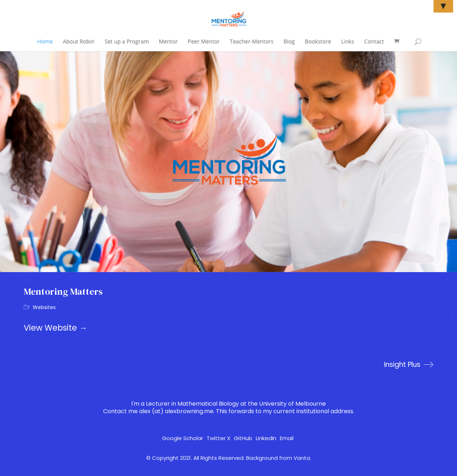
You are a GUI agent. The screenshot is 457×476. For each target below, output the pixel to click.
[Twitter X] (218, 438)
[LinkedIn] (266, 438)
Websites (44, 307)
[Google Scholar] (183, 438)
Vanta (302, 458)
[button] (429, 27)
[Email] (287, 438)
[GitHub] (243, 438)
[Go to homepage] (27, 27)
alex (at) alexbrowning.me (176, 411)
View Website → (56, 328)
